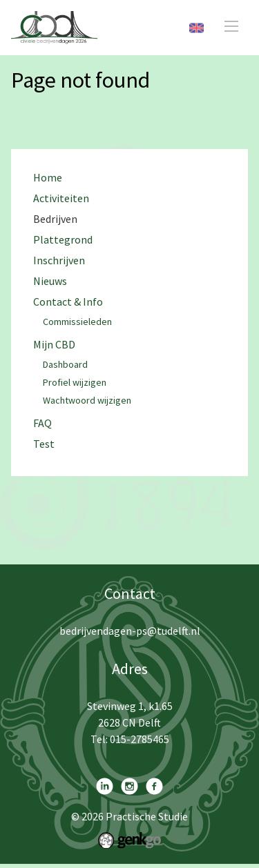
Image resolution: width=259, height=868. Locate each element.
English (196, 28)
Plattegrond (63, 240)
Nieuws (50, 281)
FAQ (42, 423)
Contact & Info (68, 302)
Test (44, 444)
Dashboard (65, 365)
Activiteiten (61, 198)
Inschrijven (59, 260)
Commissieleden (77, 322)
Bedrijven (55, 219)
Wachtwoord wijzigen (87, 401)
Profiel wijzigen (75, 383)
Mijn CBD (54, 345)
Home (48, 178)
